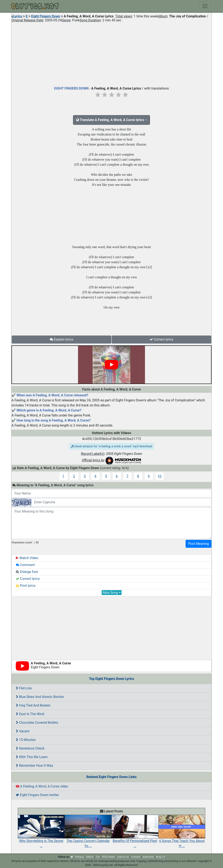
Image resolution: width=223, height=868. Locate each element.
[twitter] (72, 857)
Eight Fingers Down (46, 16)
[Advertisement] (111, 53)
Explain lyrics (62, 339)
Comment (25, 565)
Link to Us (123, 857)
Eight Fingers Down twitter (37, 795)
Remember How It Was (35, 766)
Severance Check (30, 748)
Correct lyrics (161, 339)
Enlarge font (27, 572)
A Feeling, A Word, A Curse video (42, 786)
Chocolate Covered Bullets (37, 723)
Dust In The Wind (30, 714)
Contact (136, 857)
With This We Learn (32, 757)
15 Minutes (26, 740)
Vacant (23, 731)
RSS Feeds (109, 857)
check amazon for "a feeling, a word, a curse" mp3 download (111, 446)
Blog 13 (160, 857)
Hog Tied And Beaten (33, 705)
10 (160, 476)
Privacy (79, 857)
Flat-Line (24, 688)
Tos (98, 857)
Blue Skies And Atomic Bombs (40, 697)
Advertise (148, 857)
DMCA (90, 857)
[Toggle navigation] (205, 6)
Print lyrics (26, 586)
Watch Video (27, 558)
